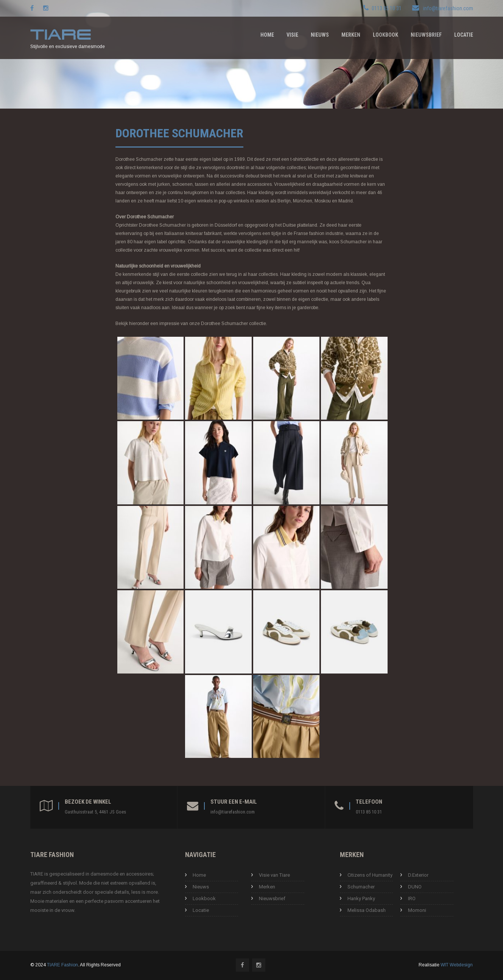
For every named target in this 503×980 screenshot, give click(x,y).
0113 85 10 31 (369, 812)
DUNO (415, 887)
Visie (292, 35)
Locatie (464, 35)
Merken (351, 35)
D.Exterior (418, 875)
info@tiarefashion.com (448, 8)
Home (267, 35)
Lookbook (385, 35)
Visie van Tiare (274, 875)
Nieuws (320, 35)
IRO (412, 898)
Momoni (417, 910)
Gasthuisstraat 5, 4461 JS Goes (95, 812)
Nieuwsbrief (426, 35)
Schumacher (361, 887)
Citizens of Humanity (370, 875)
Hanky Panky (361, 898)
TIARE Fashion (62, 965)
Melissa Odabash (367, 910)
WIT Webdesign (457, 965)
